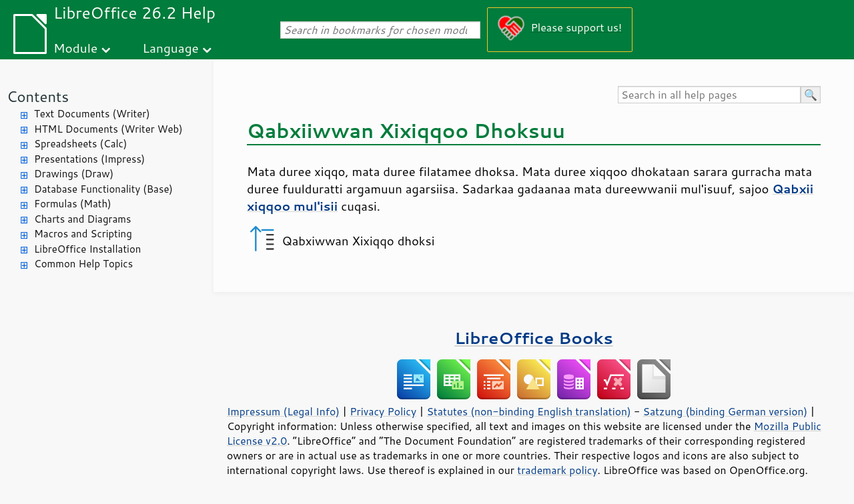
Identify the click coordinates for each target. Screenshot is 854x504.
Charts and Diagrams (82, 219)
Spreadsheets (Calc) (80, 144)
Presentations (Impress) (89, 159)
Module (75, 48)
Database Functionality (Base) (103, 189)
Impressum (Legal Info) (283, 411)
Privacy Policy (383, 411)
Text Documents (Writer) (92, 114)
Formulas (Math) (73, 204)
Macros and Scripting (83, 234)
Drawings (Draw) (74, 174)
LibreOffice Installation (87, 249)
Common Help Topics (83, 264)
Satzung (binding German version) (726, 411)
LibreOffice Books (534, 338)
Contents (38, 96)
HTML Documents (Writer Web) (108, 129)
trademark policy (557, 470)
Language (171, 48)
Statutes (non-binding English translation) (528, 411)
